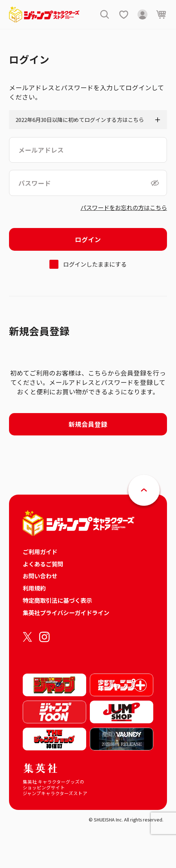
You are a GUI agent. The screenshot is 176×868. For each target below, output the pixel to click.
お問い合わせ (40, 576)
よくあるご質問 (43, 564)
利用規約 (34, 588)
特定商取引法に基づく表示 (57, 600)
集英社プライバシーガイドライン (66, 613)
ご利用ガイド (40, 552)
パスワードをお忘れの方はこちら (124, 207)
